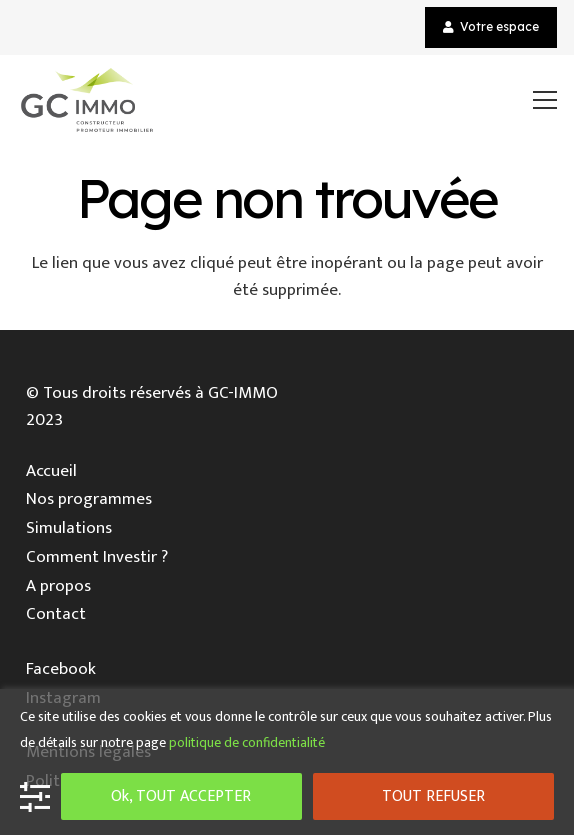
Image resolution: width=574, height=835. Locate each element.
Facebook (61, 669)
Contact (56, 614)
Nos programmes (89, 499)
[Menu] (545, 100)
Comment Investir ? (97, 557)
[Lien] (87, 100)
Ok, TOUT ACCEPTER (181, 796)
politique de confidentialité (247, 742)
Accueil (51, 471)
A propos (58, 586)
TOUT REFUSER (433, 796)
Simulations (69, 528)
